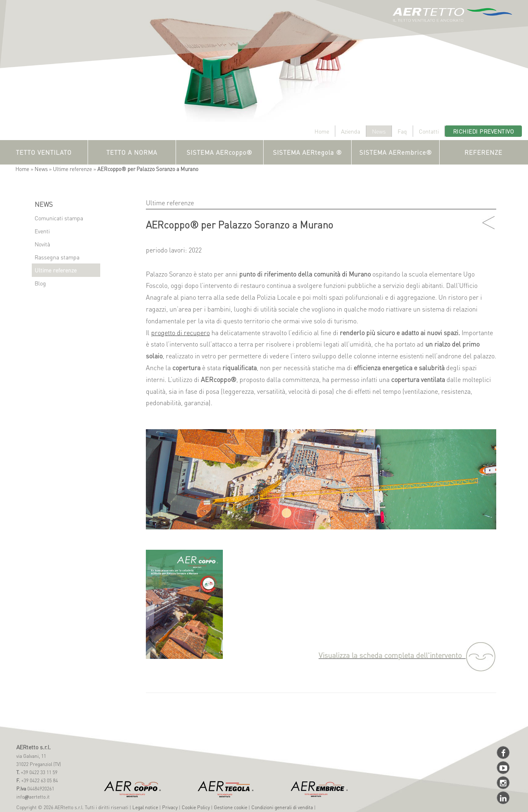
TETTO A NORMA (132, 152)
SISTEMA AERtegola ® (307, 152)
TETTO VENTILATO (44, 152)
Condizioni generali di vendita (282, 807)
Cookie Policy (196, 807)
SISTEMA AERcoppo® (219, 152)
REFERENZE (483, 152)
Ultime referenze (73, 169)
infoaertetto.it (33, 797)
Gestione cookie (231, 807)
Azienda (351, 131)
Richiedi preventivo (484, 131)
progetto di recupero (180, 332)
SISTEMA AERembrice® (396, 152)
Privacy (170, 807)
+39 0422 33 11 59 (38, 772)
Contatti (429, 131)
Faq (402, 131)
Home (322, 131)
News (379, 131)
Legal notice (145, 807)
